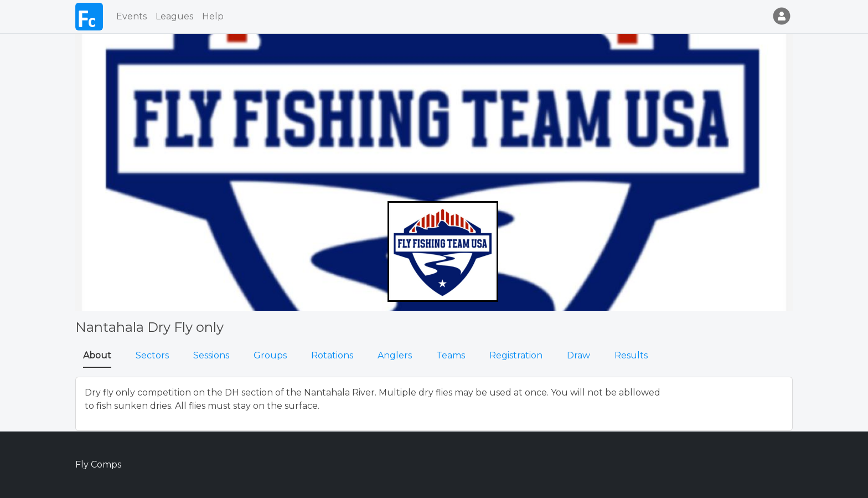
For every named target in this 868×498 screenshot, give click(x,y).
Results (631, 355)
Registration (516, 355)
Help (213, 16)
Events (131, 16)
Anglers (395, 355)
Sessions (211, 355)
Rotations (332, 355)
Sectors (152, 355)
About (97, 355)
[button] (779, 17)
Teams (451, 355)
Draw (578, 355)
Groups (270, 355)
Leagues (174, 16)
